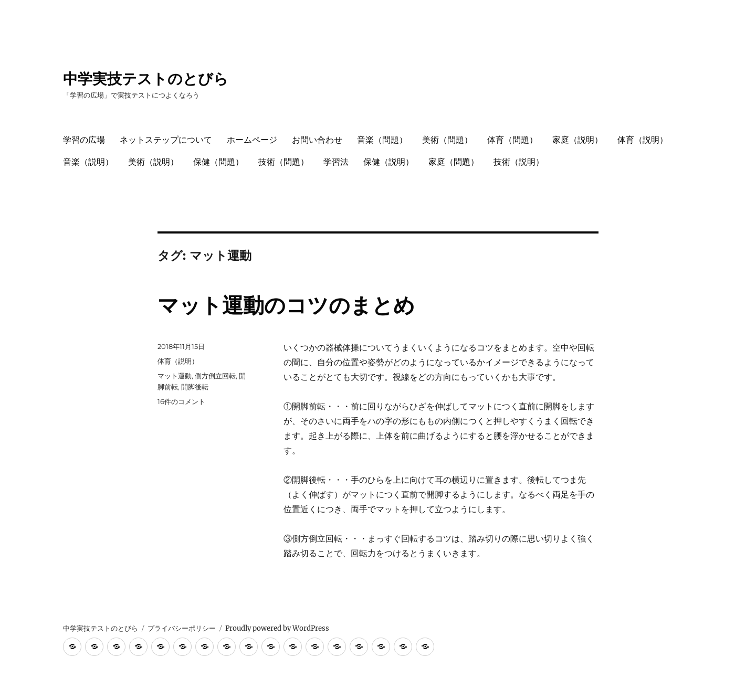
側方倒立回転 (215, 376)
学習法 (336, 162)
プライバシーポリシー (182, 628)
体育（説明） (643, 140)
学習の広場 (84, 140)
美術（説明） (153, 162)
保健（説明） (388, 162)
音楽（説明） (88, 162)
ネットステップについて (166, 140)
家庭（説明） (577, 140)
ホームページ (252, 140)
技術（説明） (519, 162)
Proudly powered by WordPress (277, 628)
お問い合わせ (317, 140)
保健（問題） (218, 162)
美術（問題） (447, 140)
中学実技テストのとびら (146, 79)
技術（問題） (283, 162)
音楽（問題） (382, 140)
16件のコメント (181, 401)
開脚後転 (195, 387)
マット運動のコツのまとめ (286, 305)
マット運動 (175, 376)
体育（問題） (512, 140)
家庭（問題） (454, 162)
